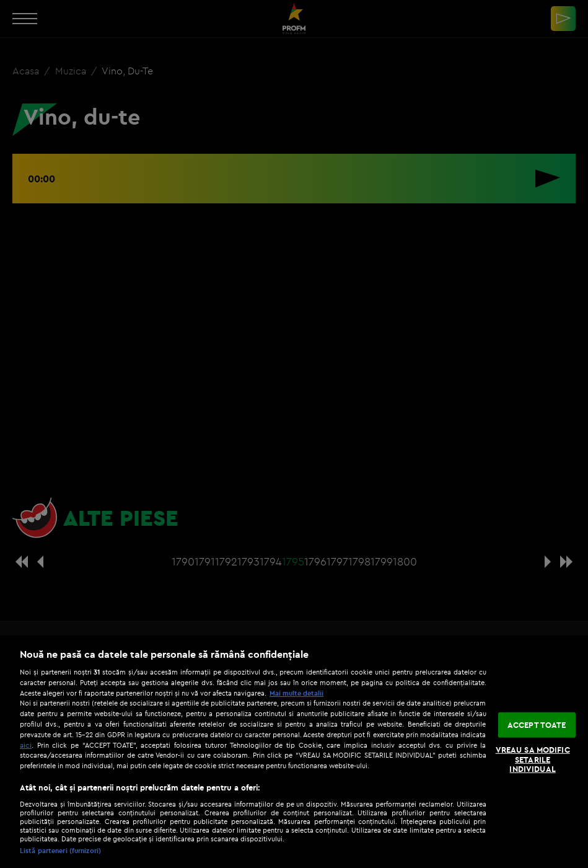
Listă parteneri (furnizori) (60, 851)
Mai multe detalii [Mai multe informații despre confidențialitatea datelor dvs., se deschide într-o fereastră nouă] (296, 693)
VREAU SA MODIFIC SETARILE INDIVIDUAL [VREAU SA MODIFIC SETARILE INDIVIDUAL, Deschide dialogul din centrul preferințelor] (533, 759)
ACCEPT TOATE (537, 724)
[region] (294, 752)
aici (26, 745)
